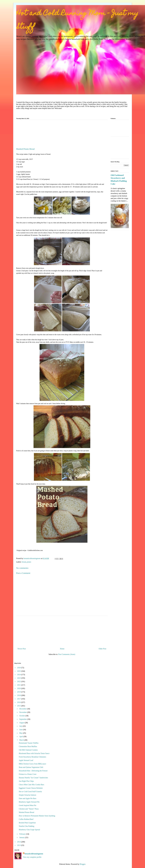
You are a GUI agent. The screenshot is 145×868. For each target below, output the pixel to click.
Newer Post (22, 649)
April (21, 736)
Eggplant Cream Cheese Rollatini (31, 788)
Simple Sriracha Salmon (27, 795)
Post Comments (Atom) (67, 654)
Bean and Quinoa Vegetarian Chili (31, 767)
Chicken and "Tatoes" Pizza (29, 809)
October (22, 716)
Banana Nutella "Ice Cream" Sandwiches (33, 778)
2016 (19, 702)
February (23, 834)
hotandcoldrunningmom (34, 854)
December (23, 709)
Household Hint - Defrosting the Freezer (33, 771)
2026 (19, 668)
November (23, 712)
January (22, 837)
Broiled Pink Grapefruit (27, 823)
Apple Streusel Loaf (26, 760)
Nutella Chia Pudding (27, 826)
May (21, 733)
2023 (19, 678)
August (22, 723)
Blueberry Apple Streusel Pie (29, 802)
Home (62, 649)
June (21, 730)
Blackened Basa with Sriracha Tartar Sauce (34, 753)
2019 (19, 692)
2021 (19, 685)
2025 (19, 671)
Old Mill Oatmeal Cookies (28, 750)
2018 (19, 695)
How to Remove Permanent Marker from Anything (37, 816)
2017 (19, 699)
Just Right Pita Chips (26, 781)
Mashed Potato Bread (27, 812)
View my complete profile (32, 857)
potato (29, 562)
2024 (19, 675)
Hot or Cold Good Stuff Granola (30, 791)
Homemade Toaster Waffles (29, 743)
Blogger (83, 864)
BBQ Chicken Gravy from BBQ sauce (33, 764)
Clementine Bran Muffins (28, 746)
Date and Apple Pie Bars (28, 798)
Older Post (102, 649)
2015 (19, 706)
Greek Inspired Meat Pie (28, 805)
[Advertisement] (62, 134)
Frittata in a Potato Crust (28, 774)
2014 (19, 842)
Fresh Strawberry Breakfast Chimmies (33, 757)
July (21, 726)
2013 (19, 845)
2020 (19, 688)
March (22, 740)
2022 (19, 681)
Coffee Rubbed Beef (26, 819)
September (23, 719)
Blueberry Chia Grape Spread (29, 830)
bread (24, 562)
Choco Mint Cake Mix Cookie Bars (32, 785)
